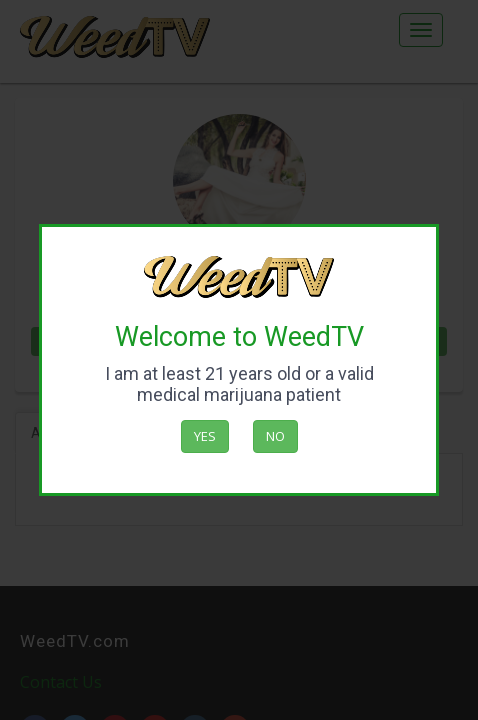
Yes (205, 436)
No (275, 436)
